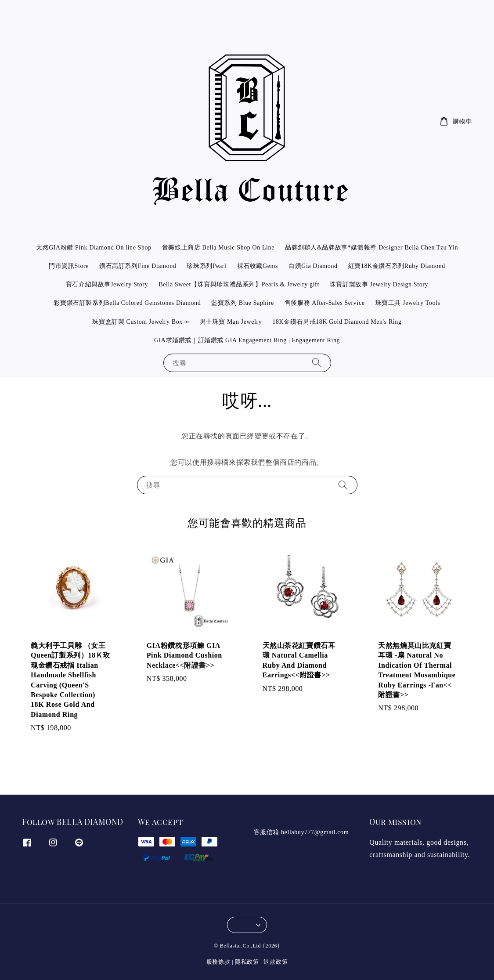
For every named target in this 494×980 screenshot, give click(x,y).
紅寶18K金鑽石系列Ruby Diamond (397, 266)
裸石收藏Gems (258, 266)
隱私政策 (247, 962)
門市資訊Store (69, 266)
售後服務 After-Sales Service (325, 303)
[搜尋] (317, 363)
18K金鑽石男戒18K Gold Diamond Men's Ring (337, 322)
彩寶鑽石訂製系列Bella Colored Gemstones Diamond (127, 303)
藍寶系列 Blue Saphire (242, 303)
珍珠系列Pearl (206, 266)
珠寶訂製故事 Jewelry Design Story (379, 284)
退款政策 (276, 962)
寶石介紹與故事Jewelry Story (107, 284)
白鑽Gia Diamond (313, 266)
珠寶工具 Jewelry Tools (408, 303)
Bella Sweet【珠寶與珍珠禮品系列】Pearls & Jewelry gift (239, 284)
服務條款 (218, 962)
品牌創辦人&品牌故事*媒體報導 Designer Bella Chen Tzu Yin (371, 248)
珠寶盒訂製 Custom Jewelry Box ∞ (141, 322)
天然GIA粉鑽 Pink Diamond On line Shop (94, 248)
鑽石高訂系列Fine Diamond (138, 266)
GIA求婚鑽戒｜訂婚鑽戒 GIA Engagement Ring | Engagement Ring (247, 340)
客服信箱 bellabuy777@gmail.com (301, 832)
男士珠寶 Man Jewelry (231, 322)
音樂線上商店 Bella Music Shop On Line (218, 248)
